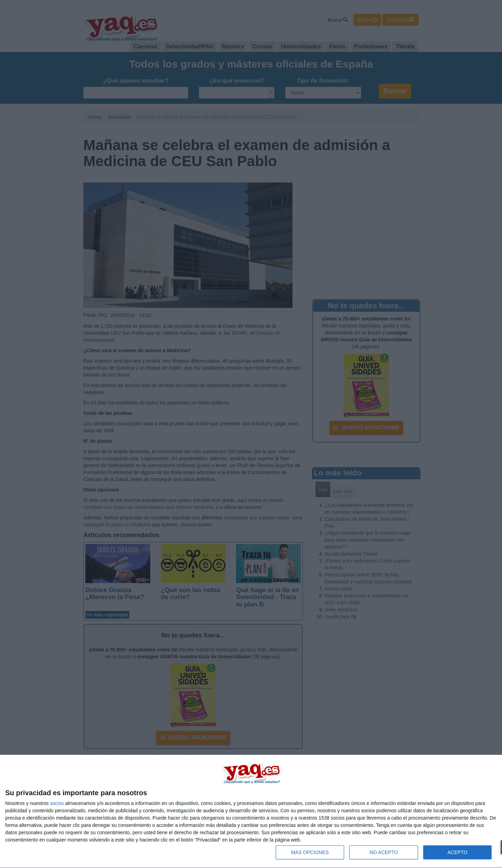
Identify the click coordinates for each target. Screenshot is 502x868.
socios (57, 803)
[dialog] (251, 812)
